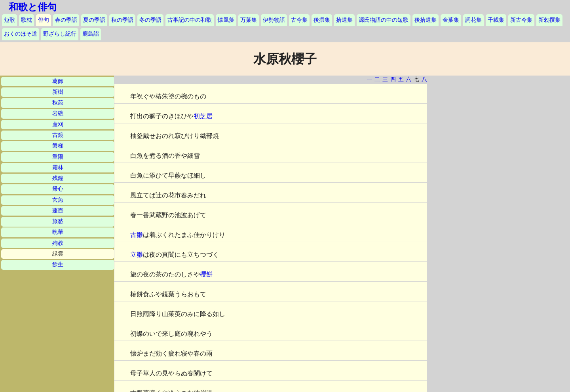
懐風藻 (226, 20)
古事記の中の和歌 (190, 20)
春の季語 (66, 20)
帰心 (58, 189)
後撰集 (322, 20)
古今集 (299, 20)
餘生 (58, 264)
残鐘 (58, 178)
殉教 (58, 243)
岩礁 (58, 113)
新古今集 (521, 20)
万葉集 (249, 20)
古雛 (137, 235)
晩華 (58, 232)
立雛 (137, 255)
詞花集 (473, 20)
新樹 (58, 92)
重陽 (58, 157)
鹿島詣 (91, 34)
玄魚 (58, 200)
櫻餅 (206, 274)
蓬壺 (58, 211)
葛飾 (58, 81)
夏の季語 (94, 20)
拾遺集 (344, 20)
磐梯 (58, 146)
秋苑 (58, 103)
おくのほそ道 (21, 34)
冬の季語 (150, 20)
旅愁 (58, 221)
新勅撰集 (549, 20)
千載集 (496, 20)
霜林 (58, 168)
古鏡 (58, 135)
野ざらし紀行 (60, 34)
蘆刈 (58, 124)
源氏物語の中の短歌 (384, 20)
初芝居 (203, 116)
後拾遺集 (426, 20)
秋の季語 (122, 20)
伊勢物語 (274, 20)
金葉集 (451, 20)
